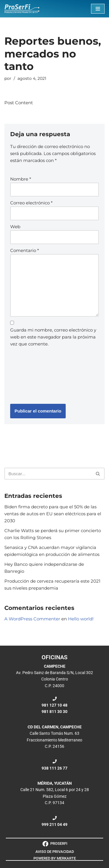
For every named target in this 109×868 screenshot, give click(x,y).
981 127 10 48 (54, 705)
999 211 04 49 (54, 824)
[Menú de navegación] (98, 9)
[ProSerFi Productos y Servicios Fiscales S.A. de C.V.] (22, 9)
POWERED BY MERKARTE (55, 858)
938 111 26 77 (54, 768)
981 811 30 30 (54, 712)
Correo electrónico (31, 203)
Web (15, 227)
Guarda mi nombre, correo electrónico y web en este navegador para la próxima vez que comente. (53, 337)
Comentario (25, 250)
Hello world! (81, 619)
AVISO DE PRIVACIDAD (55, 852)
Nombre (21, 179)
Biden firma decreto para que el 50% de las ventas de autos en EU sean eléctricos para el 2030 (53, 514)
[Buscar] (48, 474)
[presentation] (34, 374)
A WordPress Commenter (32, 619)
